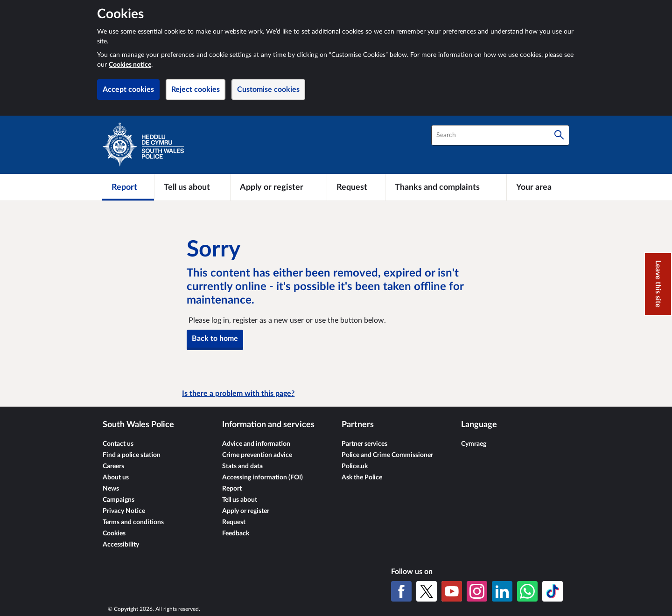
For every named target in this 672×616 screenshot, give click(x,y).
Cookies (114, 533)
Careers (113, 466)
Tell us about (240, 500)
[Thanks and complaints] (446, 187)
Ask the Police (362, 478)
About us (116, 478)
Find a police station (132, 455)
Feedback (236, 533)
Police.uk (355, 466)
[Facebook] (401, 591)
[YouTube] (452, 591)
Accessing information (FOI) (262, 478)
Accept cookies (128, 90)
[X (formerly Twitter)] (427, 591)
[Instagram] (477, 591)
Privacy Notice (124, 511)
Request (234, 522)
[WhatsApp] (527, 591)
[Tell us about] (192, 187)
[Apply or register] (278, 187)
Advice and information (256, 444)
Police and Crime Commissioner (387, 455)
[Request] (356, 187)
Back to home (215, 339)
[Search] (559, 135)
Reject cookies (196, 90)
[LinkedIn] (502, 591)
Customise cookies (268, 90)
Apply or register (246, 511)
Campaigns (119, 500)
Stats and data (242, 466)
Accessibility (121, 545)
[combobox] (500, 135)
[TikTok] (553, 591)
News (111, 489)
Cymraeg (474, 444)
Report (232, 489)
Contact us (118, 444)
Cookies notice (130, 65)
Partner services (364, 444)
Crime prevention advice (257, 455)
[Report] (128, 187)
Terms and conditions (133, 522)
